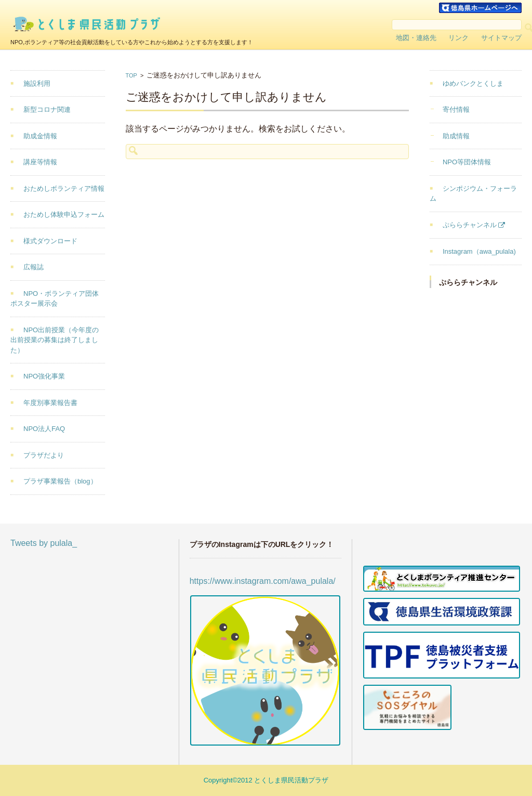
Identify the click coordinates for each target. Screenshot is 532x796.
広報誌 (34, 267)
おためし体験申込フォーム (64, 214)
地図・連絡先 (416, 38)
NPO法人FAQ (44, 429)
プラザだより (44, 455)
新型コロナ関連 (47, 109)
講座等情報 (40, 162)
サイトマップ (501, 38)
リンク (458, 38)
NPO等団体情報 (467, 162)
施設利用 (37, 83)
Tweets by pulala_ (44, 543)
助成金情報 (40, 136)
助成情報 (456, 136)
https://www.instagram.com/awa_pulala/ (263, 581)
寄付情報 (456, 109)
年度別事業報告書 (50, 403)
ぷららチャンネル (470, 225)
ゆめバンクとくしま (473, 83)
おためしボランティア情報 (64, 188)
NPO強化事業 (44, 376)
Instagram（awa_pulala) (479, 251)
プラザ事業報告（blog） (60, 481)
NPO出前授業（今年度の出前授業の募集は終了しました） (55, 340)
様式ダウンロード (50, 241)
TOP (131, 75)
